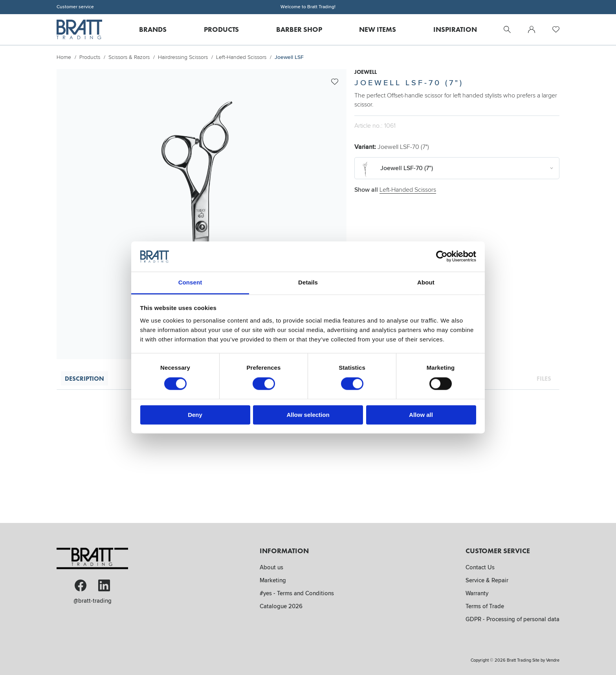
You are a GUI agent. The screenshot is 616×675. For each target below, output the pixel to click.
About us (271, 567)
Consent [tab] (190, 282)
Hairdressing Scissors (183, 57)
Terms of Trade (485, 606)
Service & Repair (487, 580)
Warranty (477, 593)
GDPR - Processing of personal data (512, 619)
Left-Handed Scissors (241, 57)
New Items (378, 29)
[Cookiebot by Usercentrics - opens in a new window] (442, 257)
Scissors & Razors (129, 57)
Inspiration (455, 29)
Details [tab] (308, 282)
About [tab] (426, 282)
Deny (195, 415)
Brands (153, 29)
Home (64, 57)
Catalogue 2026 (281, 606)
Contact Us (480, 567)
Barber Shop (299, 29)
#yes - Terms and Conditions (297, 593)
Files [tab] (544, 378)
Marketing (273, 580)
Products (221, 29)
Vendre (553, 660)
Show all (395, 190)
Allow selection (308, 415)
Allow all (421, 415)
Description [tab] (84, 378)
